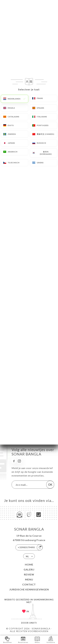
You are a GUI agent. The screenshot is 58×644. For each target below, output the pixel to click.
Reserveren (23, 640)
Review (29, 574)
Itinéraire (51, 640)
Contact (29, 584)
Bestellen (8, 640)
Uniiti (33, 623)
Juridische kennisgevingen (29, 589)
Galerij (29, 569)
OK (50, 485)
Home (29, 564)
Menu (29, 579)
